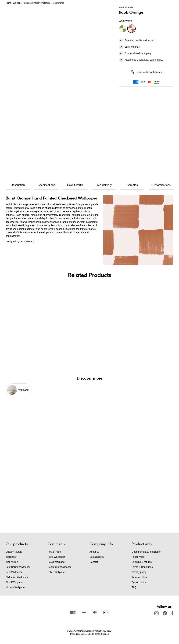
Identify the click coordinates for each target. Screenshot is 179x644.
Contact (94, 562)
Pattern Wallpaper (42, 3)
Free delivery (104, 185)
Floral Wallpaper (14, 582)
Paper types (138, 557)
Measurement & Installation (146, 552)
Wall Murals (12, 562)
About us (94, 552)
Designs (28, 3)
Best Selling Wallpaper (18, 567)
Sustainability (97, 557)
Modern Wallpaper (16, 587)
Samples (132, 185)
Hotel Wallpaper (56, 557)
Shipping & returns (142, 562)
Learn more (156, 60)
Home (8, 3)
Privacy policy (139, 572)
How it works (75, 185)
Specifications (46, 185)
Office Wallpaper (57, 572)
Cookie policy (139, 582)
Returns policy (139, 577)
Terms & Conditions (142, 567)
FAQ (134, 587)
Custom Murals (14, 552)
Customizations (161, 185)
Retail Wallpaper (56, 562)
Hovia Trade (54, 552)
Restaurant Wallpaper (59, 567)
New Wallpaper (14, 572)
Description (18, 185)
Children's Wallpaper (17, 577)
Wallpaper (18, 3)
